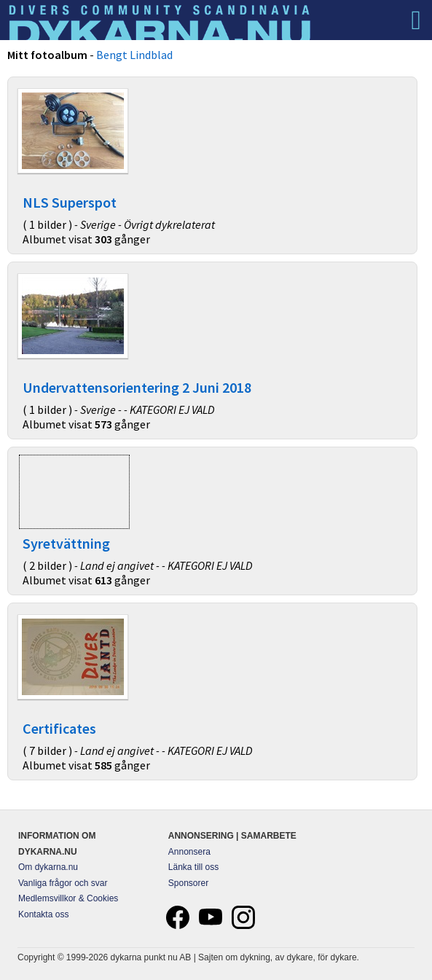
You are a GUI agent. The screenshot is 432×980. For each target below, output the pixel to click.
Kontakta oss (43, 914)
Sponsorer (188, 883)
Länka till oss (193, 867)
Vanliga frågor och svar (63, 883)
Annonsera (189, 852)
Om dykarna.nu (48, 867)
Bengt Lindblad (134, 55)
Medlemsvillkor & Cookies (68, 898)
